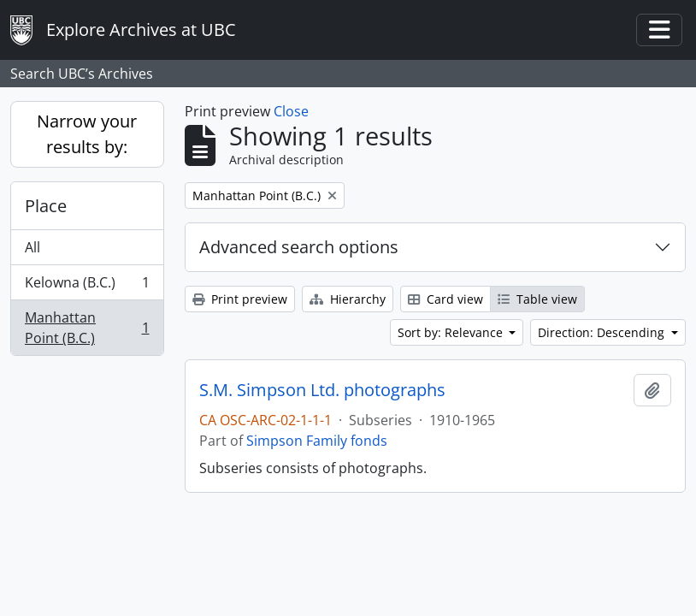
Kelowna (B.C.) (87, 286)
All (32, 247)
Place (46, 206)
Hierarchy (348, 299)
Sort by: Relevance (452, 332)
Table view (537, 299)
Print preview (240, 299)
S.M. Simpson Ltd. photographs (322, 390)
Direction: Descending (603, 332)
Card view (445, 299)
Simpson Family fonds (317, 441)
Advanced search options (299, 247)
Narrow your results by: (87, 134)
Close (291, 111)
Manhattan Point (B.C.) (87, 328)
